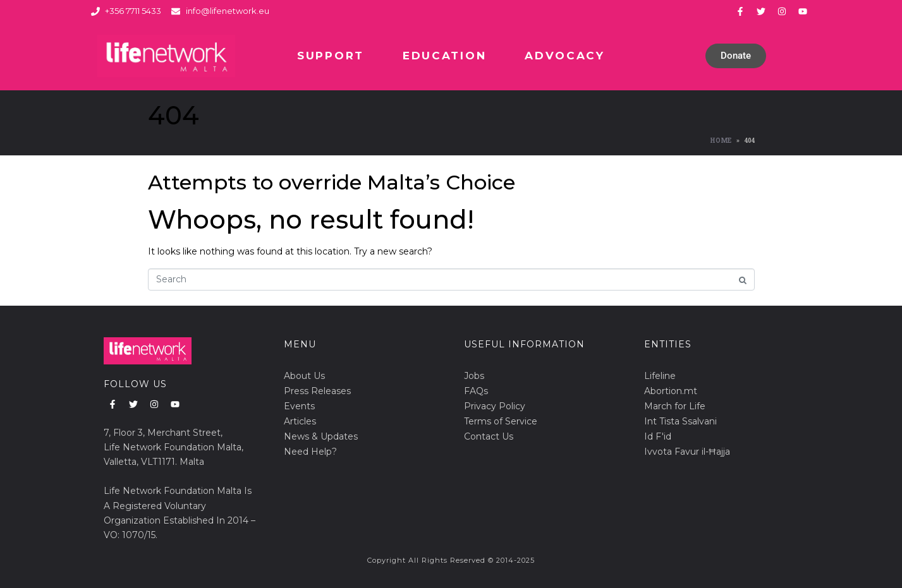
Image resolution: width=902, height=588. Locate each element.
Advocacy (565, 56)
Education (444, 56)
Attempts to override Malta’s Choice (332, 182)
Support (331, 56)
